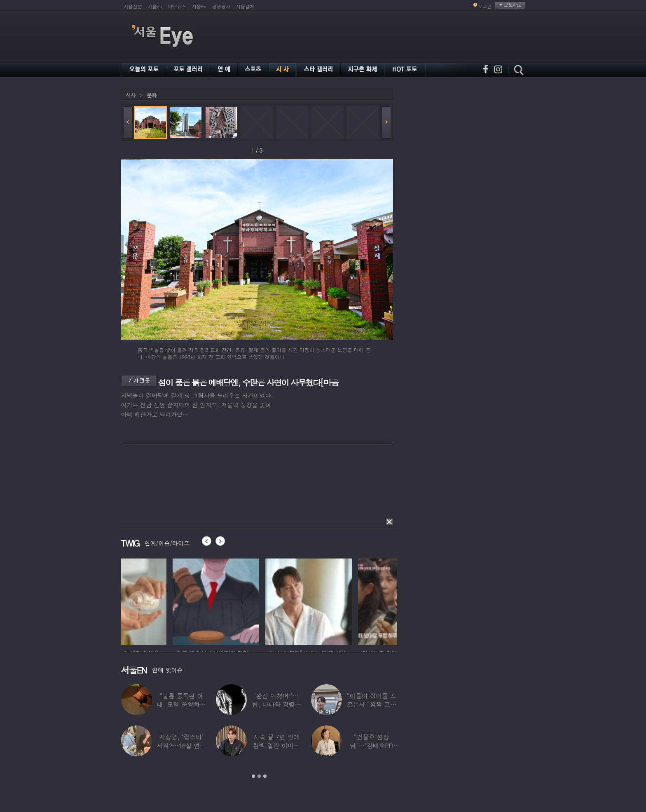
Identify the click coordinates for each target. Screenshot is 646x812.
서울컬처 (245, 6)
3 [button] (265, 776)
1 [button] (253, 776)
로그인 (485, 6)
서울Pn (155, 6)
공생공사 (221, 6)
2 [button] (259, 776)
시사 (131, 95)
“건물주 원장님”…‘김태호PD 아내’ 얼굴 (371, 745)
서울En (199, 6)
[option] (164, 601)
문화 (152, 95)
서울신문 (133, 6)
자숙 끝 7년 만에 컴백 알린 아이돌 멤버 (276, 745)
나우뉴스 (177, 6)
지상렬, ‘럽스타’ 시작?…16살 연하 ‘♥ (181, 745)
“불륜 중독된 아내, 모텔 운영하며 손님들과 (181, 704)
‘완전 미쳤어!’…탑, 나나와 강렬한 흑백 (276, 704)
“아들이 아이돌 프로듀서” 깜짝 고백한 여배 (372, 704)
